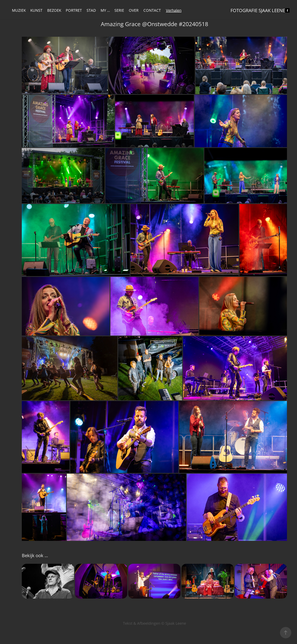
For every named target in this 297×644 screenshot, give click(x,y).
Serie (119, 10)
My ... (105, 10)
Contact (152, 10)
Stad (91, 10)
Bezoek (54, 10)
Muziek (19, 10)
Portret (74, 10)
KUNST (36, 10)
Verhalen (174, 10)
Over (134, 10)
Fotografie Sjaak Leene (258, 10)
